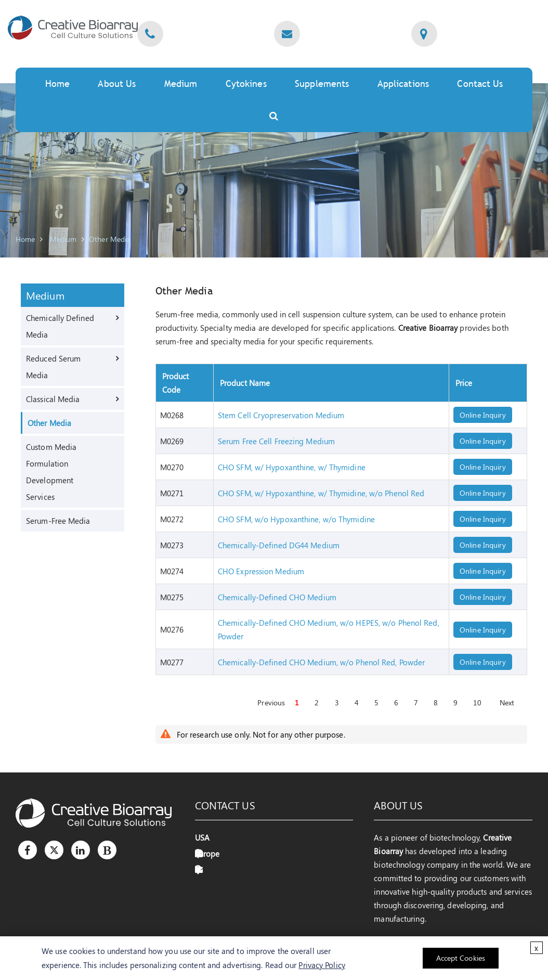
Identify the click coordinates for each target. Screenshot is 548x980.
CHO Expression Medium (261, 571)
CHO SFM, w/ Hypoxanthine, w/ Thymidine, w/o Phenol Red (321, 493)
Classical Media (53, 399)
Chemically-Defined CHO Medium (277, 597)
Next (507, 702)
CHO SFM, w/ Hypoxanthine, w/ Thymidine (292, 467)
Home (57, 83)
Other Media (109, 239)
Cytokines (246, 83)
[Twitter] (54, 850)
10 (477, 702)
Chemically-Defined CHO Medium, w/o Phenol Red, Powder (321, 662)
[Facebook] (28, 850)
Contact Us (480, 83)
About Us (117, 83)
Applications (403, 83)
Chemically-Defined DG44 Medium (279, 545)
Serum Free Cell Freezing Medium (276, 441)
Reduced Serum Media (53, 367)
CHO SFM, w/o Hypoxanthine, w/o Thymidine (296, 519)
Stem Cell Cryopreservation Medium (281, 415)
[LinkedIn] (81, 850)
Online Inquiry (483, 415)
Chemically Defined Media (60, 326)
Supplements (322, 83)
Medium (181, 83)
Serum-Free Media (58, 521)
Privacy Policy (322, 965)
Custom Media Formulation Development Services (51, 472)
